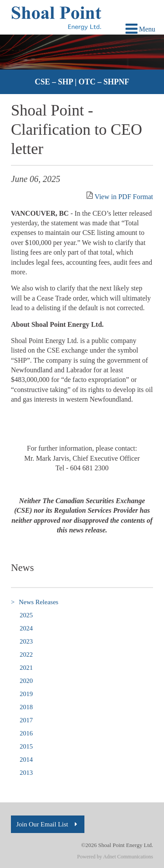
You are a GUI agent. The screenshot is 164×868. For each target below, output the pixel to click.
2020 (26, 681)
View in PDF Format (124, 197)
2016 (26, 733)
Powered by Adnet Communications (115, 857)
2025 (26, 615)
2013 (26, 773)
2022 (26, 654)
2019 (26, 694)
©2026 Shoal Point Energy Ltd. (117, 845)
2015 (26, 746)
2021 (26, 668)
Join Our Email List (48, 824)
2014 (26, 759)
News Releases (35, 602)
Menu (140, 29)
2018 (26, 707)
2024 (26, 628)
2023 (26, 641)
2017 (26, 720)
